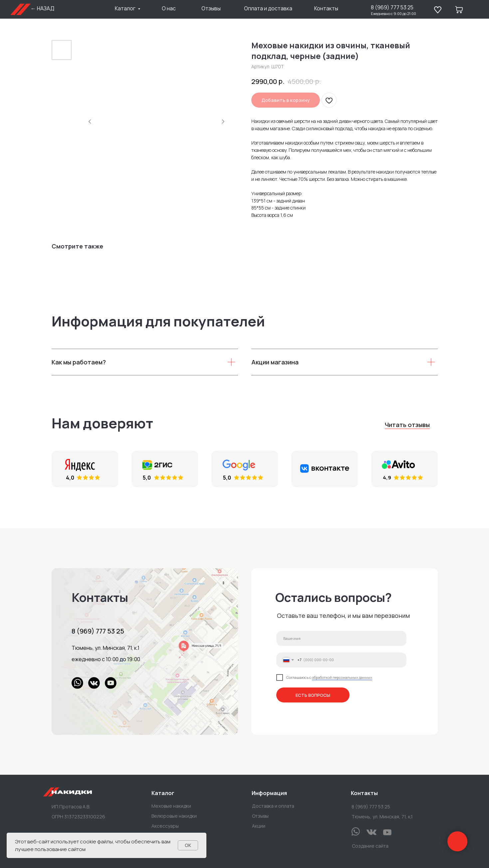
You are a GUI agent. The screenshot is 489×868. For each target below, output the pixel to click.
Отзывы (211, 8)
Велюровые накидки (174, 816)
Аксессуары (165, 826)
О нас (169, 8)
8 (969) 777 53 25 (392, 7)
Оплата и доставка (268, 8)
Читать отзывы (407, 425)
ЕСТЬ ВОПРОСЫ (313, 695)
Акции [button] (259, 826)
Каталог (125, 8)
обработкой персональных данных (342, 677)
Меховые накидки (171, 806)
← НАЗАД (42, 8)
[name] (341, 638)
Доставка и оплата (273, 806)
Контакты (326, 8)
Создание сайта (370, 846)
